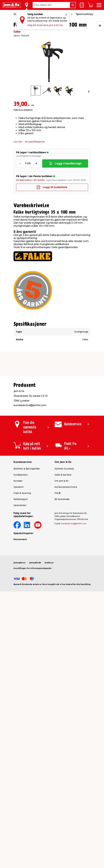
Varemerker (20, 505)
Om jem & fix (61, 481)
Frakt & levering (22, 493)
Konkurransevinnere (66, 487)
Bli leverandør (62, 499)
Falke (17, 32)
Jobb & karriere (63, 475)
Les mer (18, 142)
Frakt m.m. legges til (23, 110)
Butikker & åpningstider (27, 469)
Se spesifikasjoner (35, 142)
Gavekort (19, 487)
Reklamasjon (21, 499)
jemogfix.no (20, 563)
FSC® (58, 493)
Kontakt (18, 481)
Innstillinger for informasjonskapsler (33, 568)
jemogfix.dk (35, 563)
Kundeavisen (21, 475)
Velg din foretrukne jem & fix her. (45, 25)
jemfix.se (49, 563)
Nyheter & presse (64, 469)
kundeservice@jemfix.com (74, 524)
